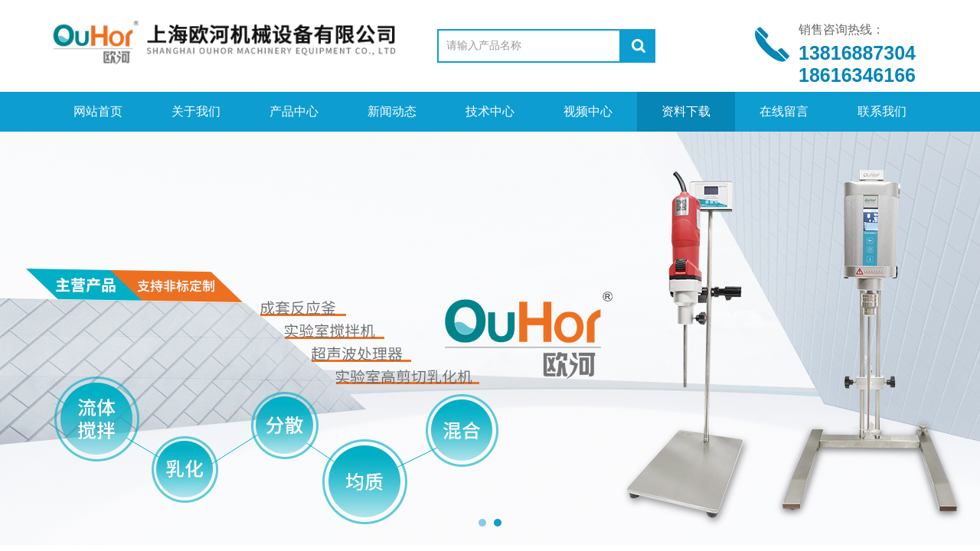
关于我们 (196, 111)
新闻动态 (392, 111)
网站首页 (98, 111)
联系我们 (882, 111)
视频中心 (588, 111)
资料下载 (686, 111)
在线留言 (784, 111)
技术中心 (490, 111)
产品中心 (294, 111)
